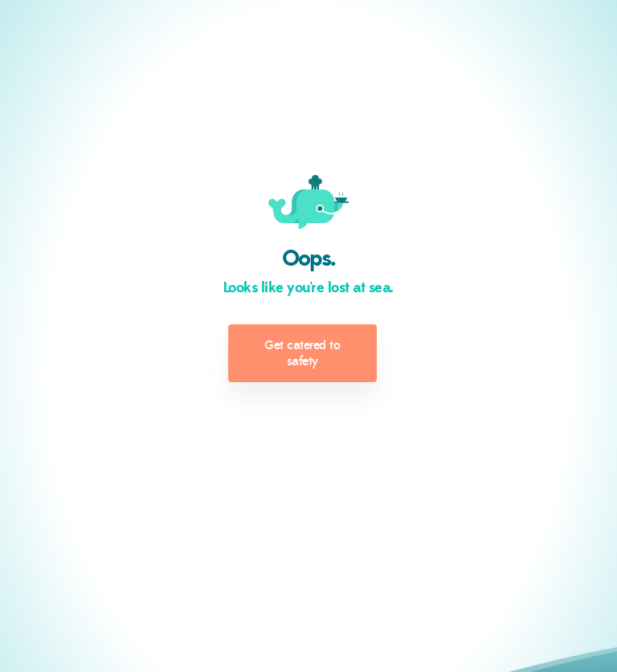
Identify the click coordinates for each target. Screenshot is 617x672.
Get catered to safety (302, 353)
